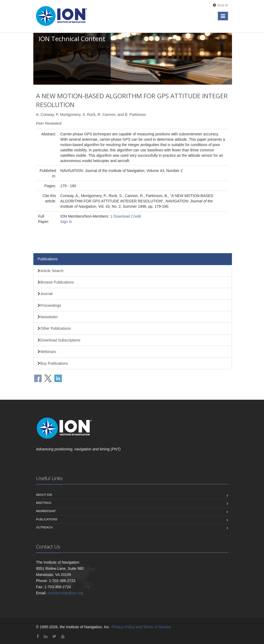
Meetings (44, 503)
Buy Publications (53, 363)
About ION (44, 495)
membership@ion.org (65, 593)
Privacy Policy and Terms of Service (141, 627)
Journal (45, 294)
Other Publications (54, 328)
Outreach (44, 527)
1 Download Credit (126, 216)
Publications (48, 259)
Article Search (51, 271)
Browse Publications (56, 282)
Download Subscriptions (59, 340)
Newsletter (48, 317)
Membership (46, 511)
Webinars (47, 352)
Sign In (223, 5)
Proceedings (49, 305)
